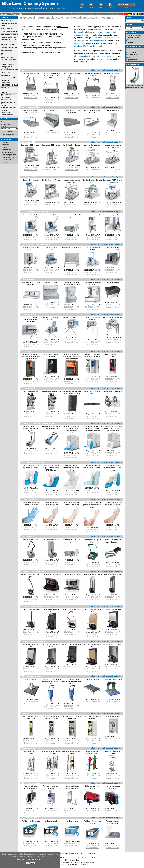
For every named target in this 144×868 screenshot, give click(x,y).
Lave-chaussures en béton (31, 107)
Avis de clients (7, 150)
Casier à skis (7, 99)
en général (131, 57)
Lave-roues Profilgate (29, 818)
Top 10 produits (7, 132)
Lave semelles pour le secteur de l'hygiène (37, 212)
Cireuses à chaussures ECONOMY (6, 90)
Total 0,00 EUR (123, 5)
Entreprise (5, 142)
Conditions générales (9, 155)
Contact (5, 162)
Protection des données (10, 157)
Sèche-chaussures (9, 54)
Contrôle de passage (10, 47)
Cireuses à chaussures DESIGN (33, 572)
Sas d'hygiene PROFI (10, 31)
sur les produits (132, 55)
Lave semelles (7, 72)
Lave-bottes (6, 20)
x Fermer (30, 863)
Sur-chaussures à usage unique (33, 462)
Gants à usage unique (10, 69)
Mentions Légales (8, 152)
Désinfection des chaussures (32, 676)
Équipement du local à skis (31, 748)
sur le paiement (132, 52)
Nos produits (6, 145)
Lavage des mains (9, 44)
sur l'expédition (132, 50)
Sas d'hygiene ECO (9, 28)
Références (6, 147)
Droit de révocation (8, 160)
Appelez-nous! (132, 60)
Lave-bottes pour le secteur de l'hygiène (36, 244)
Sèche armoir (7, 51)
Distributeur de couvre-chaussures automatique (9, 59)
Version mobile (17, 14)
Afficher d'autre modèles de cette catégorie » (106, 70)
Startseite (4, 14)
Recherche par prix (8, 135)
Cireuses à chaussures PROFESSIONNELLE (10, 83)
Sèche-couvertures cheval (31, 783)
